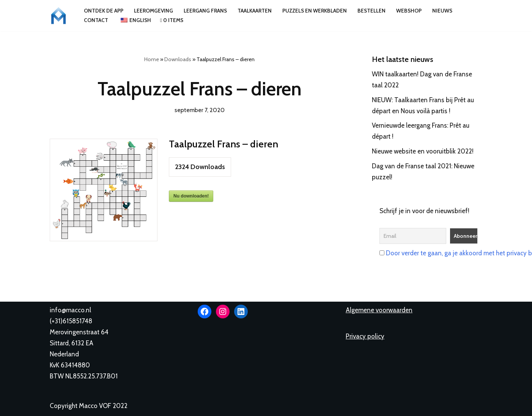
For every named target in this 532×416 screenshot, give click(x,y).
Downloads (178, 59)
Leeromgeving (153, 11)
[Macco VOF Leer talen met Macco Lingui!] (60, 16)
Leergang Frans (205, 11)
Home (152, 59)
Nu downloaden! (191, 196)
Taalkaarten (255, 11)
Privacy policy (365, 336)
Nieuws (442, 11)
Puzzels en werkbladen (315, 11)
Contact (96, 20)
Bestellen (371, 11)
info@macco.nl (70, 310)
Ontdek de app (104, 11)
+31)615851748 (72, 321)
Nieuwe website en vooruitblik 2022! (423, 151)
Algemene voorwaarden (379, 310)
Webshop (409, 11)
